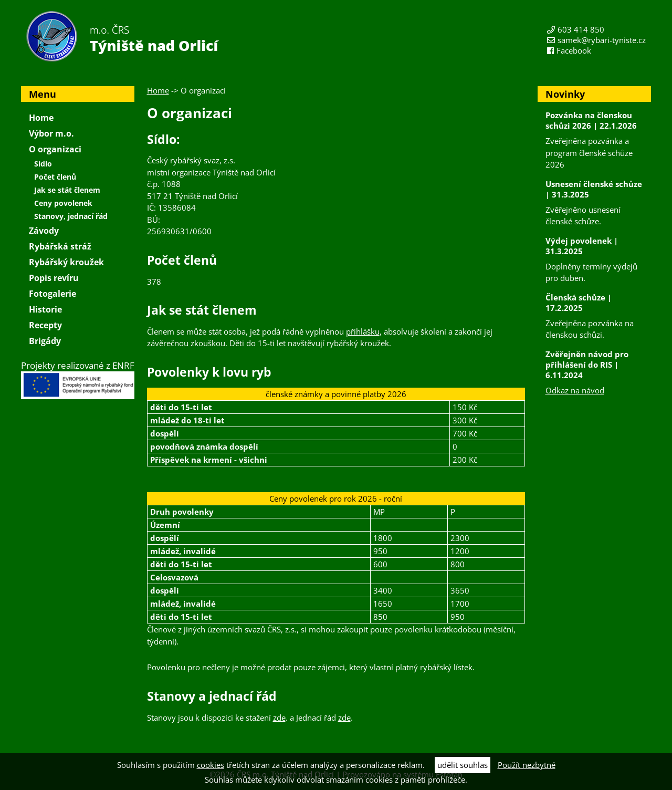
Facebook (574, 50)
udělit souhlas (463, 765)
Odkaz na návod (575, 390)
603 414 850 (581, 29)
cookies (211, 765)
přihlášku (363, 331)
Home (158, 90)
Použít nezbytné (527, 765)
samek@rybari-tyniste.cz (602, 40)
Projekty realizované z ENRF (78, 379)
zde (279, 718)
